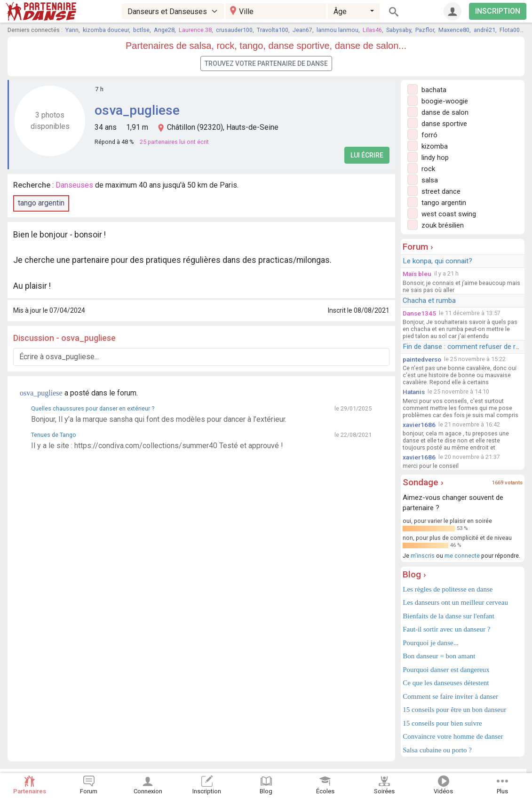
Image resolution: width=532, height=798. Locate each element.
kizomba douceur (106, 30)
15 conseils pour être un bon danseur (454, 710)
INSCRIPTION (498, 11)
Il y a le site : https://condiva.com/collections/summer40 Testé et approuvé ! (157, 446)
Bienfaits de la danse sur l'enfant (449, 616)
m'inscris (423, 556)
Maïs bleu (417, 274)
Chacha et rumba (429, 300)
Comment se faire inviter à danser (450, 696)
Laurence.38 (195, 30)
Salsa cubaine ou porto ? (437, 750)
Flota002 (511, 30)
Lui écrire (367, 155)
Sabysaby (399, 30)
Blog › (414, 574)
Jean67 (302, 30)
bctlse (141, 30)
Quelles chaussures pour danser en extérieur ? (93, 408)
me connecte (462, 556)
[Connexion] (453, 11)
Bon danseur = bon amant (439, 656)
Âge (340, 12)
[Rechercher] (394, 11)
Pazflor (425, 30)
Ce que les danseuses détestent (446, 683)
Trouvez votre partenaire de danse (266, 63)
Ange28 (164, 30)
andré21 (484, 30)
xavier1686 (419, 425)
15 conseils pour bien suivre (442, 723)
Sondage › (423, 482)
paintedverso (422, 359)
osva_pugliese (137, 110)
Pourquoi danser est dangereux (446, 670)
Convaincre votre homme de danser (453, 736)
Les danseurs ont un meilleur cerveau (455, 602)
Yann (72, 30)
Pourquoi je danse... (431, 643)
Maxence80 (454, 30)
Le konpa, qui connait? (437, 261)
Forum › (418, 247)
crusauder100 (234, 30)
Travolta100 (273, 30)
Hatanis (414, 392)
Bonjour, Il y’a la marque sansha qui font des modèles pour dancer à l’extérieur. (159, 419)
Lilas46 (372, 30)
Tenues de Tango (54, 435)
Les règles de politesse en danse (448, 589)
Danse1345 (419, 313)
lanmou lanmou (337, 30)
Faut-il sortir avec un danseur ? (446, 629)
